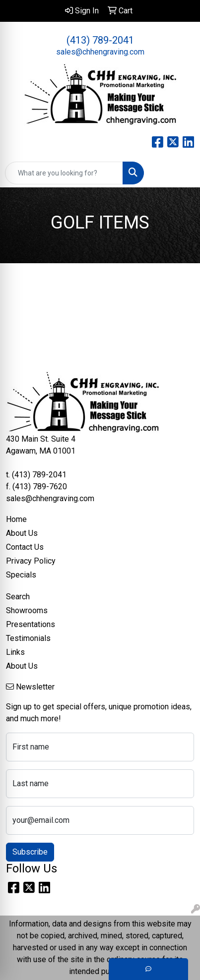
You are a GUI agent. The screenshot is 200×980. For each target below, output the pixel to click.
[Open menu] (180, 173)
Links (15, 652)
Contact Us (25, 547)
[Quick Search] (64, 173)
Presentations (31, 624)
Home (16, 519)
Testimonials (28, 638)
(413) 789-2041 (100, 40)
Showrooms (27, 610)
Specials (21, 575)
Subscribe (30, 852)
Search (18, 597)
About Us (22, 533)
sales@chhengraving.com (100, 52)
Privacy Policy (31, 561)
